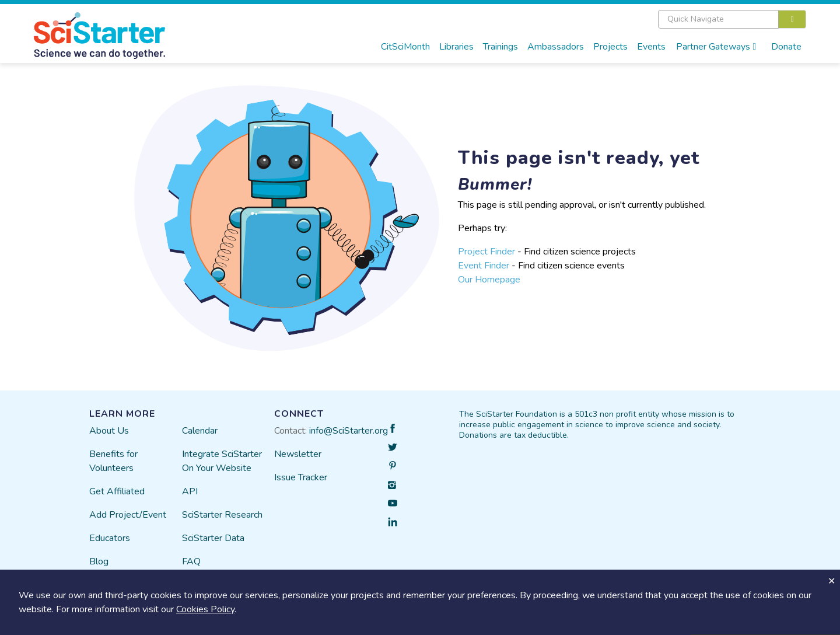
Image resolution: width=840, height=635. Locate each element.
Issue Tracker (301, 477)
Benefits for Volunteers (113, 461)
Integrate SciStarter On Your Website (222, 461)
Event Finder (484, 266)
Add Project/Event (128, 515)
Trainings (501, 47)
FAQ (191, 561)
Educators (110, 538)
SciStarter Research (222, 515)
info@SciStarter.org (349, 431)
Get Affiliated (117, 491)
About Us (109, 431)
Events (651, 47)
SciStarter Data (213, 538)
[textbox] (718, 19)
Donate (786, 47)
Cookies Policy (205, 609)
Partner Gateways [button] (716, 47)
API (190, 491)
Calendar (200, 431)
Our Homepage (489, 280)
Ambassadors (556, 47)
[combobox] (732, 19)
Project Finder (487, 252)
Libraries (456, 47)
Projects (610, 47)
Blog (99, 561)
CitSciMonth (405, 47)
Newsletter (298, 454)
